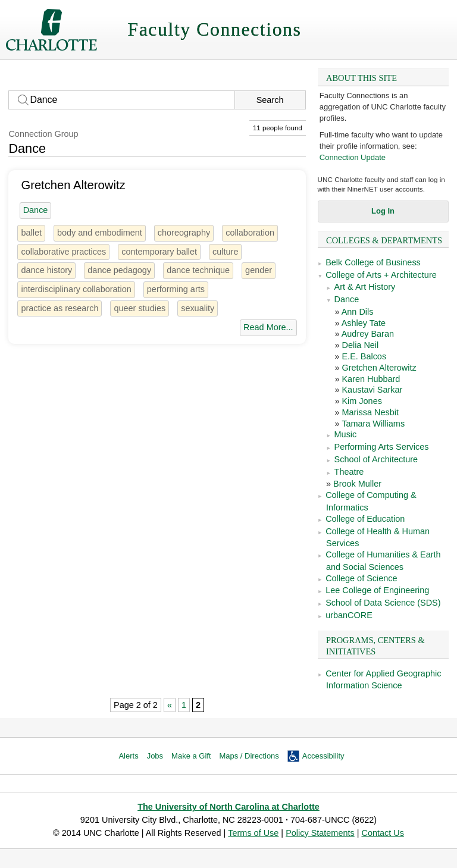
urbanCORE (349, 615)
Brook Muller (357, 484)
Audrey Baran (368, 334)
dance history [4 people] (46, 270)
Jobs (155, 756)
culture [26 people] (225, 252)
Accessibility (323, 756)
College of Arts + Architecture (381, 275)
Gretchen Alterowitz (379, 368)
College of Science (361, 578)
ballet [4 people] (31, 233)
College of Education (365, 519)
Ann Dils (358, 312)
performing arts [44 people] (176, 289)
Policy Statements (320, 833)
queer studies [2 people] (140, 308)
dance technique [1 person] (198, 270)
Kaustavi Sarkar (372, 390)
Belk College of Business (373, 262)
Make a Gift (191, 756)
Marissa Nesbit (370, 412)
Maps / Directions (249, 756)
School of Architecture (376, 459)
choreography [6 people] (184, 233)
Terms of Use (253, 833)
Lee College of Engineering (377, 590)
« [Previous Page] (170, 705)
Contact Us (382, 833)
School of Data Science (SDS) (383, 603)
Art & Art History (365, 287)
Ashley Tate (364, 323)
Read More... (268, 327)
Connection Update (353, 157)
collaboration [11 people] (250, 233)
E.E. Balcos (364, 356)
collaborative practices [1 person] (63, 252)
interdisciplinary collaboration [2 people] (76, 289)
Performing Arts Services (382, 447)
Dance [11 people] (36, 210)
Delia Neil (360, 345)
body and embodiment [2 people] (100, 233)
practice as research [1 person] (60, 308)
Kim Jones (361, 401)
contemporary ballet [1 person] (159, 252)
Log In (383, 211)
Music (346, 434)
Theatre (349, 472)
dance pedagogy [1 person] (119, 270)
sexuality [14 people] (198, 308)
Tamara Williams (373, 424)
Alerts (128, 756)
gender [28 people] (259, 270)
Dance (347, 299)
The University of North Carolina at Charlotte (228, 807)
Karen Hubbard (371, 379)
